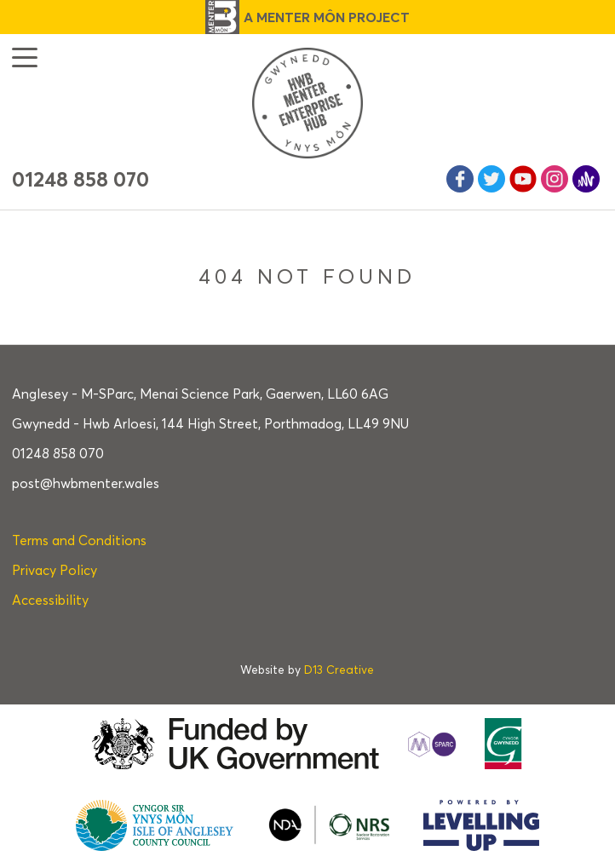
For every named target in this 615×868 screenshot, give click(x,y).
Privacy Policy (55, 570)
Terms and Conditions (79, 540)
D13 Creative (339, 670)
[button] (25, 57)
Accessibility (50, 600)
